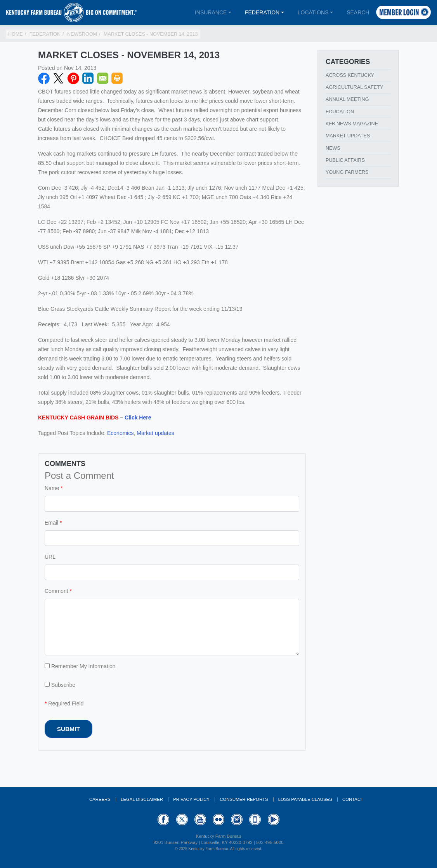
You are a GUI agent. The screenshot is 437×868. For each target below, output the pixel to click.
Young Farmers (347, 172)
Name (52, 488)
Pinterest (73, 78)
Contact (353, 799)
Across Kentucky (350, 75)
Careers (100, 799)
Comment (56, 591)
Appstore (255, 819)
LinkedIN (88, 78)
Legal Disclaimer (142, 799)
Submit (68, 729)
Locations (313, 12)
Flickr (218, 819)
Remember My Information (80, 666)
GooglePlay (274, 819)
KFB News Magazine (352, 124)
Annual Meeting (347, 99)
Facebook (44, 78)
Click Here (138, 418)
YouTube (200, 819)
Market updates (155, 433)
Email (103, 78)
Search (358, 12)
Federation (262, 12)
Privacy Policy (191, 799)
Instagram (237, 819)
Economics (120, 433)
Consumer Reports (244, 799)
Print (117, 78)
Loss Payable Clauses (305, 799)
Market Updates (348, 136)
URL (50, 557)
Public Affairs (345, 160)
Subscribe (60, 685)
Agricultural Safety (354, 87)
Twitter (59, 78)
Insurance (211, 12)
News (333, 148)
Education (340, 112)
